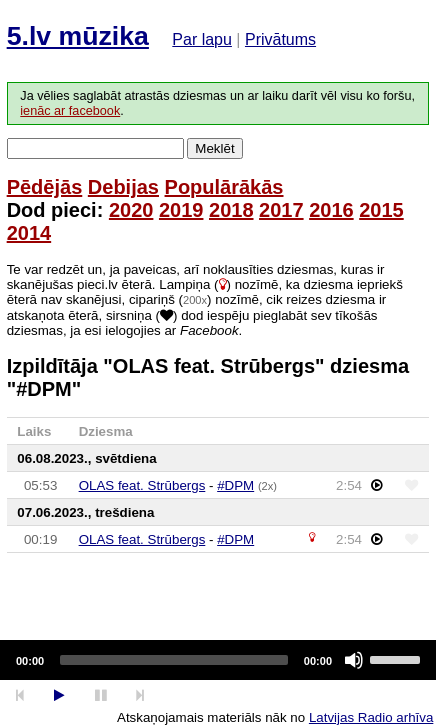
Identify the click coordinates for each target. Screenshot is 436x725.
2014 (29, 233)
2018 (231, 210)
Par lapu (202, 39)
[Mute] (354, 660)
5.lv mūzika (78, 36)
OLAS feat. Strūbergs (142, 485)
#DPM (235, 485)
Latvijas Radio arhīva (371, 717)
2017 (281, 210)
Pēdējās (45, 187)
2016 (331, 210)
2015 (381, 210)
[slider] (174, 660)
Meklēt (214, 148)
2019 (181, 210)
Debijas (123, 187)
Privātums (280, 39)
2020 (131, 210)
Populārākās (224, 187)
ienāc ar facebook (70, 111)
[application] (218, 660)
